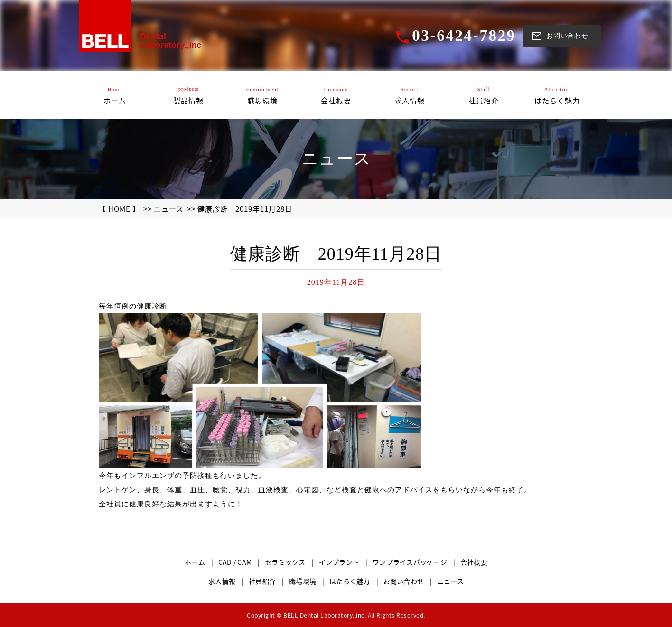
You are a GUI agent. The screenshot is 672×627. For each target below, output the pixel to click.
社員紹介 (262, 581)
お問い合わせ (404, 581)
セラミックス (285, 562)
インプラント (339, 562)
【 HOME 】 (119, 209)
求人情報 (222, 581)
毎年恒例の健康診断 (133, 306)
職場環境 (303, 581)
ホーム (195, 562)
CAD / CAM (235, 562)
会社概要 (474, 562)
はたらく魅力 (350, 581)
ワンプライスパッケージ (410, 562)
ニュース (169, 209)
